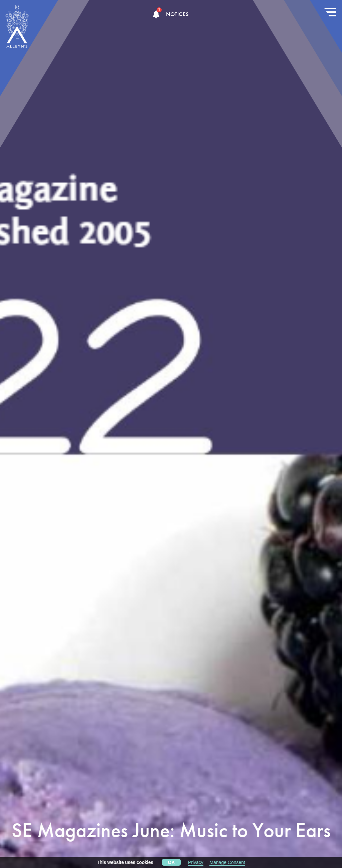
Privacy (196, 862)
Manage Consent (227, 862)
